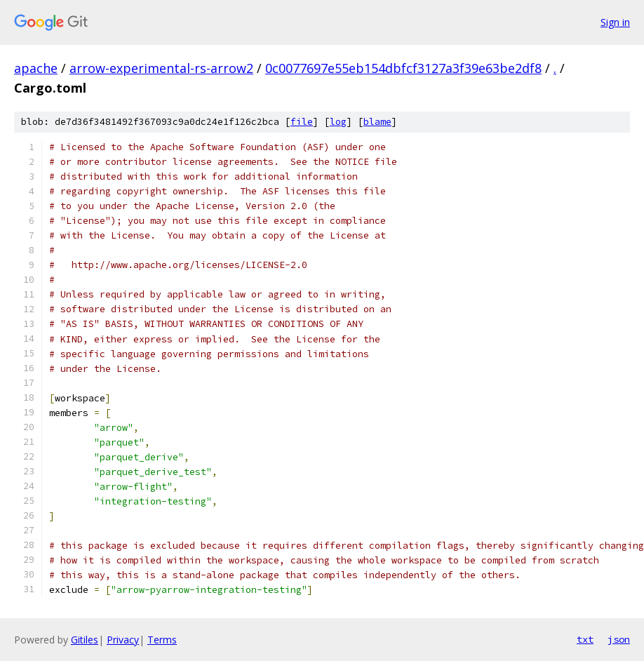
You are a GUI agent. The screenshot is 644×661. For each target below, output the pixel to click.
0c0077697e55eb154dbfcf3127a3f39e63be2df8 (403, 68)
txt (585, 639)
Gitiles (85, 640)
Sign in (615, 22)
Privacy (123, 640)
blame (377, 122)
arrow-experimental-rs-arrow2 (161, 68)
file (302, 122)
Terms (162, 640)
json (619, 639)
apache (36, 68)
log (338, 122)
